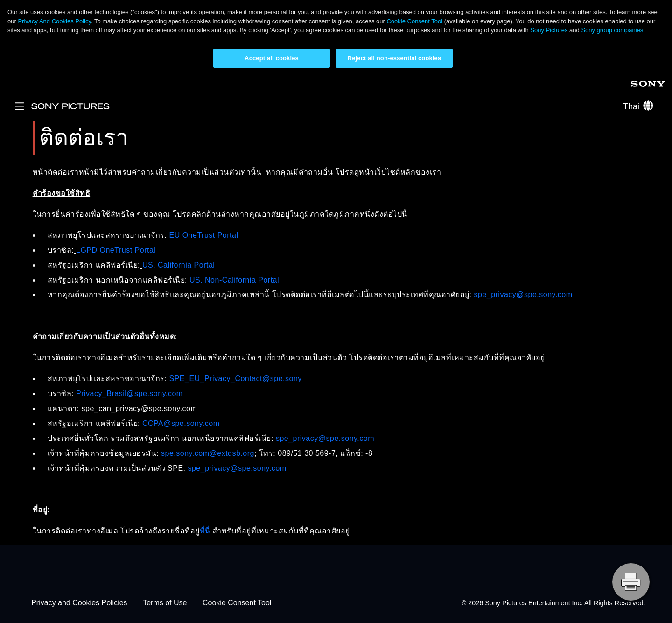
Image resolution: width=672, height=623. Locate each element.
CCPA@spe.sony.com (181, 423)
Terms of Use (165, 603)
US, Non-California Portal (234, 280)
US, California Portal (178, 265)
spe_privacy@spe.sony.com (523, 294)
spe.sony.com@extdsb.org (208, 453)
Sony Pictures (549, 30)
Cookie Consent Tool (414, 21)
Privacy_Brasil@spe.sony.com (129, 393)
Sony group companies (612, 30)
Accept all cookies (272, 58)
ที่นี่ (205, 531)
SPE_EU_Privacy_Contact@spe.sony (235, 379)
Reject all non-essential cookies (395, 58)
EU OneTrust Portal (203, 235)
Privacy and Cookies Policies (79, 603)
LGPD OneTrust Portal (116, 250)
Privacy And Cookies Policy (54, 21)
